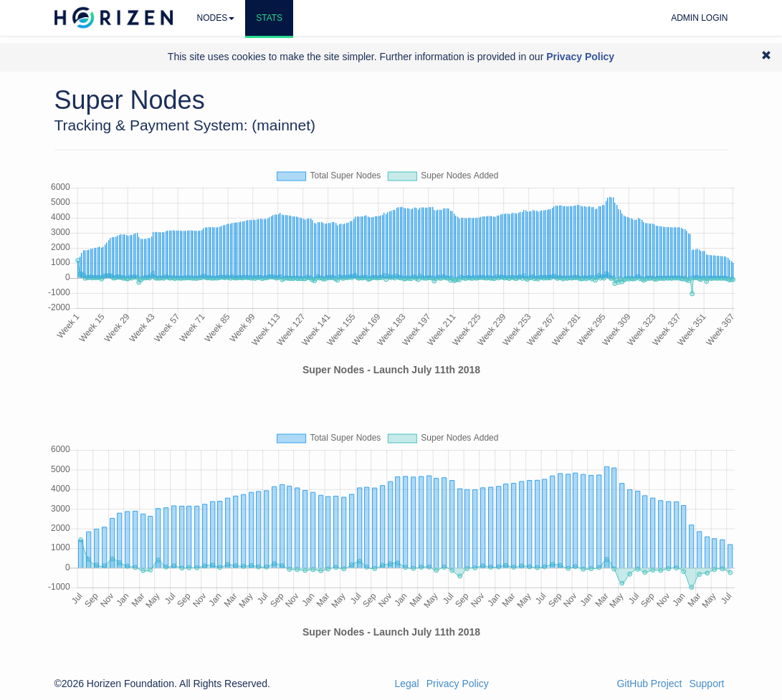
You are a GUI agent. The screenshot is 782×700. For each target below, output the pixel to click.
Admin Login (699, 18)
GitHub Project (649, 684)
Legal (406, 684)
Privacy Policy (458, 684)
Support (706, 684)
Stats (269, 18)
